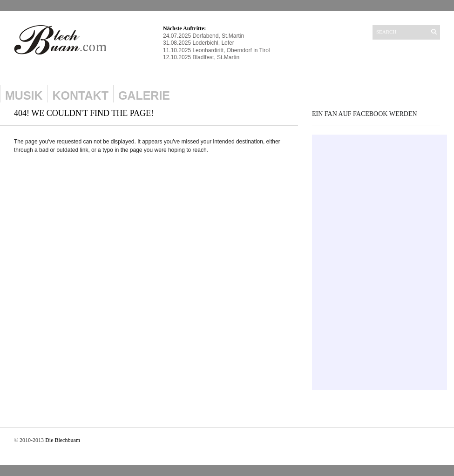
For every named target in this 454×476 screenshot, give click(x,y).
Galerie (144, 95)
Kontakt (81, 95)
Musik (24, 95)
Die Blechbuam (63, 440)
